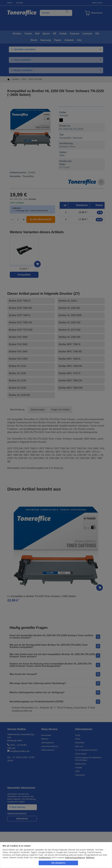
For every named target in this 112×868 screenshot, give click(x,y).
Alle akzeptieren (58, 863)
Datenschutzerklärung (75, 858)
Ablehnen (90, 858)
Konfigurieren (45, 858)
